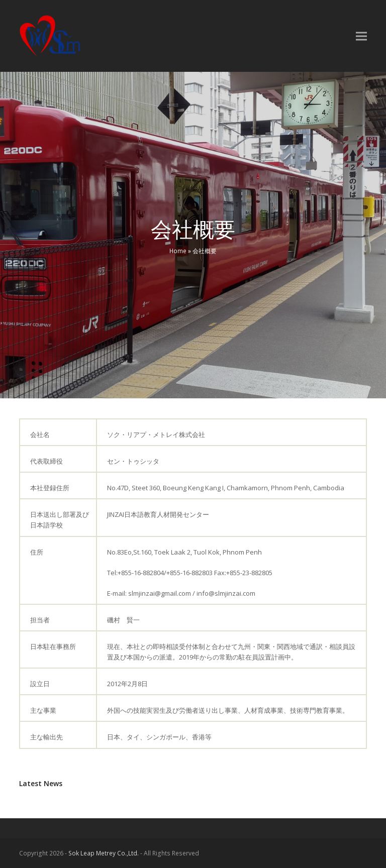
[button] (361, 36)
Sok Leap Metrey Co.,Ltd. (104, 853)
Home (178, 251)
